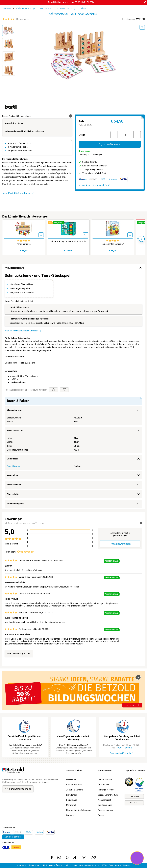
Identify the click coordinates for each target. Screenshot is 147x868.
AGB (45, 865)
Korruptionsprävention (89, 865)
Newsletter (71, 780)
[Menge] (126, 135)
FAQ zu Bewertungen (120, 544)
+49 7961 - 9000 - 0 (124, 748)
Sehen (83, 8)
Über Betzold (104, 785)
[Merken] (142, 27)
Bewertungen (115, 865)
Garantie (70, 815)
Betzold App (72, 800)
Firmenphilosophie (106, 790)
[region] (73, 390)
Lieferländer (72, 795)
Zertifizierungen (105, 805)
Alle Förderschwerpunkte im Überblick (23, 331)
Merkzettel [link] (71, 805)
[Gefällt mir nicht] (64, 390)
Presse (101, 815)
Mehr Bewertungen (19, 654)
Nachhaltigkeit (104, 800)
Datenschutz (35, 865)
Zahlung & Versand (75, 790)
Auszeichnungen (105, 810)
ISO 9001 (134, 803)
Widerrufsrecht (56, 865)
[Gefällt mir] (53, 390)
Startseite (7, 8)
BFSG (104, 865)
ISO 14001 (134, 796)
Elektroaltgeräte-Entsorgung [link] (79, 810)
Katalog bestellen (74, 785)
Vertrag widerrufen (13, 837)
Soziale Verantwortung (108, 795)
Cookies (127, 865)
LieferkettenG (71, 865)
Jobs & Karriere (105, 780)
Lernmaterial (46, 8)
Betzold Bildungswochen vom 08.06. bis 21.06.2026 (71, 2)
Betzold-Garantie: (15, 466)
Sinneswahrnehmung (66, 8)
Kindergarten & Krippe (26, 8)
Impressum (22, 865)
